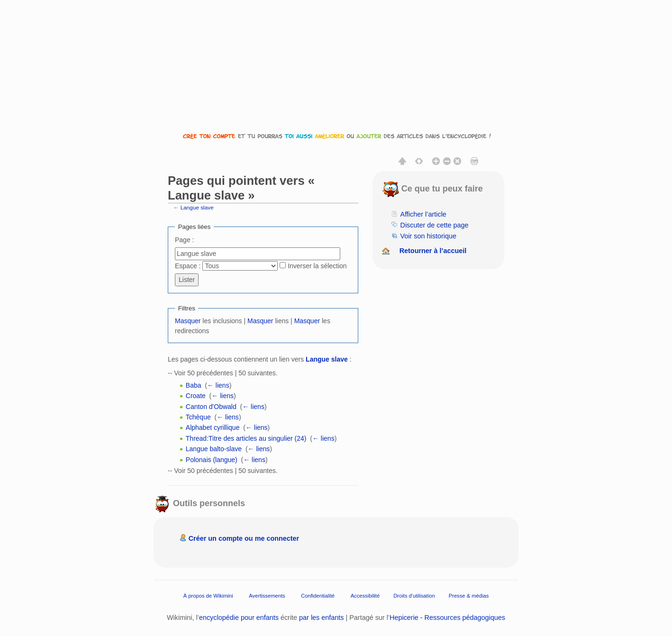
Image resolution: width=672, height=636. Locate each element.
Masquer (188, 321)
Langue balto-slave (214, 449)
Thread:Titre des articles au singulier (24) (246, 438)
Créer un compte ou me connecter (244, 538)
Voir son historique (428, 236)
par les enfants (321, 618)
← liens (218, 385)
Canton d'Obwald (211, 407)
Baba (194, 385)
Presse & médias (469, 596)
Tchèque (198, 417)
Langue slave (197, 207)
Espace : (188, 266)
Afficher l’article (423, 214)
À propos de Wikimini (208, 596)
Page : (184, 240)
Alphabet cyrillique (213, 427)
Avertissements (267, 596)
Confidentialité (318, 596)
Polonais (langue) (212, 460)
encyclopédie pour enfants (239, 618)
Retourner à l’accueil (433, 251)
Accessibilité (365, 596)
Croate (196, 396)
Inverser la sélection (317, 266)
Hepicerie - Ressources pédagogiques (447, 618)
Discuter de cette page (435, 225)
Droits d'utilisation (414, 596)
